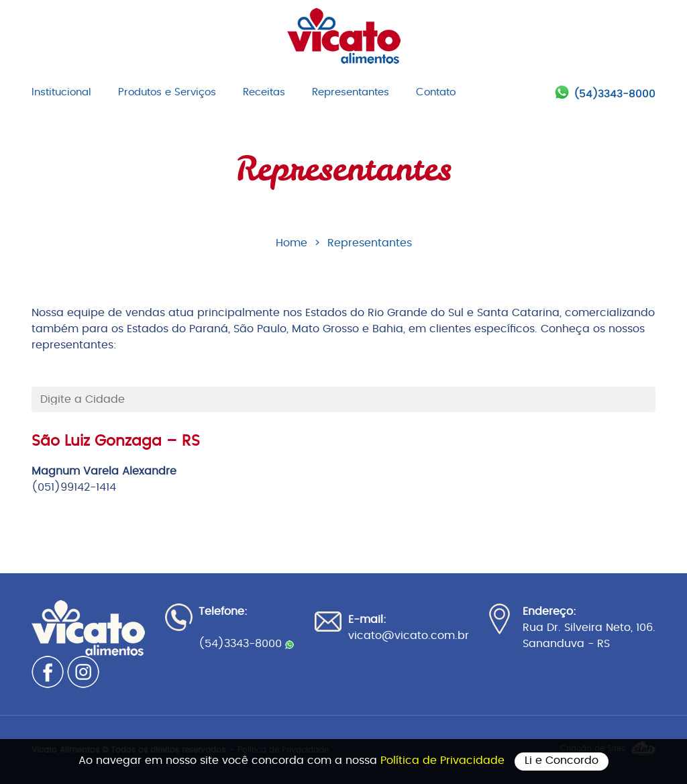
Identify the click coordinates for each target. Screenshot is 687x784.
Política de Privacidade (444, 761)
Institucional (61, 92)
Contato (436, 92)
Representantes (351, 92)
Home (292, 243)
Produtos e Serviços (167, 92)
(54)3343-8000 (615, 94)
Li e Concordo (562, 761)
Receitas (264, 92)
